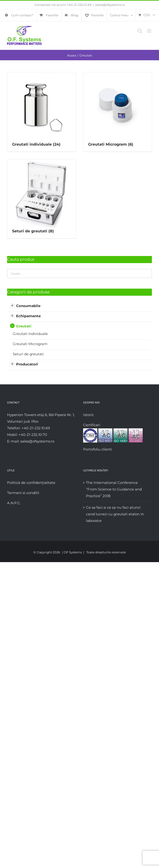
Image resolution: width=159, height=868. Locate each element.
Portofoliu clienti (98, 449)
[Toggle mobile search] (140, 31)
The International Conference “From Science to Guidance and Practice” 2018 (114, 489)
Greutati (24, 326)
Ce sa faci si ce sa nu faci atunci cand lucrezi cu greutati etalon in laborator (115, 514)
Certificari (92, 425)
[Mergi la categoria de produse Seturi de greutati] (42, 199)
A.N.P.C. (14, 503)
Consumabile (28, 306)
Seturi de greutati (28, 354)
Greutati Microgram (30, 344)
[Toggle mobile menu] (149, 31)
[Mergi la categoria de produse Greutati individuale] (42, 112)
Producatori (27, 364)
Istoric (88, 415)
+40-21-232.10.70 (33, 435)
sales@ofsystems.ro (110, 5)
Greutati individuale (30, 334)
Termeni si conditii (23, 493)
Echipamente (28, 316)
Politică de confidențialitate (31, 483)
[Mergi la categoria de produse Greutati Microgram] (118, 112)
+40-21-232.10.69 (79, 5)
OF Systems (73, 552)
